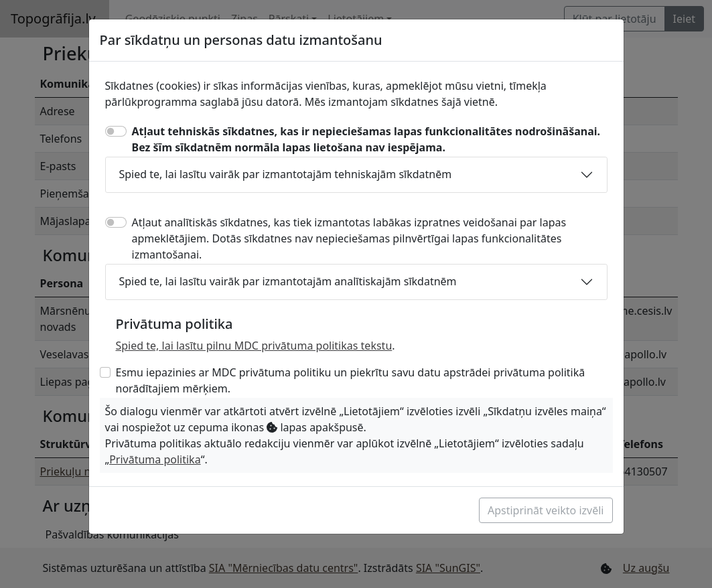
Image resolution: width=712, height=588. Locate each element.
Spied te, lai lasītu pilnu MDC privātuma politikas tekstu (254, 346)
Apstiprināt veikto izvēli (546, 510)
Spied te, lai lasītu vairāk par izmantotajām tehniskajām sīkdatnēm (286, 174)
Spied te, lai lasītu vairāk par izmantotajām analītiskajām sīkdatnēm (288, 281)
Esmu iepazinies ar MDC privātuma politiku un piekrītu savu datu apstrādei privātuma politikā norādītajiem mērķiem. (351, 380)
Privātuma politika (155, 459)
